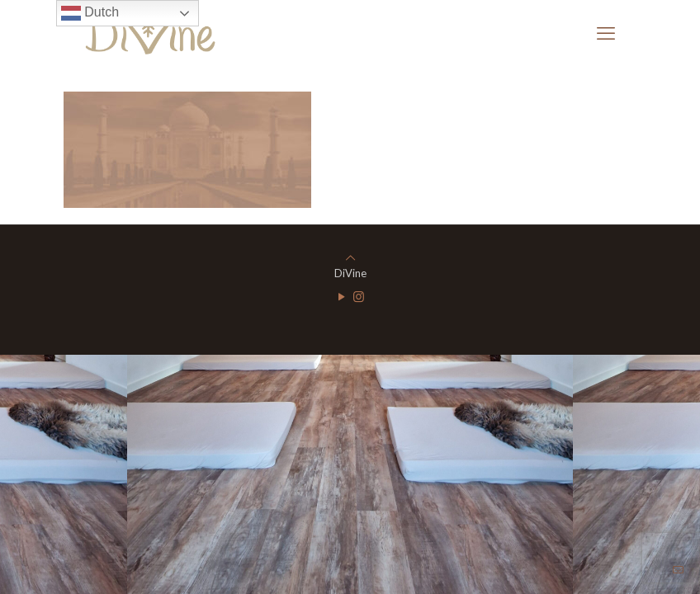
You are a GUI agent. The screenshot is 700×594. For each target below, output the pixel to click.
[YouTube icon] (341, 296)
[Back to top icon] (350, 257)
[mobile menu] (606, 33)
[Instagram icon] (359, 296)
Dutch (90, 13)
